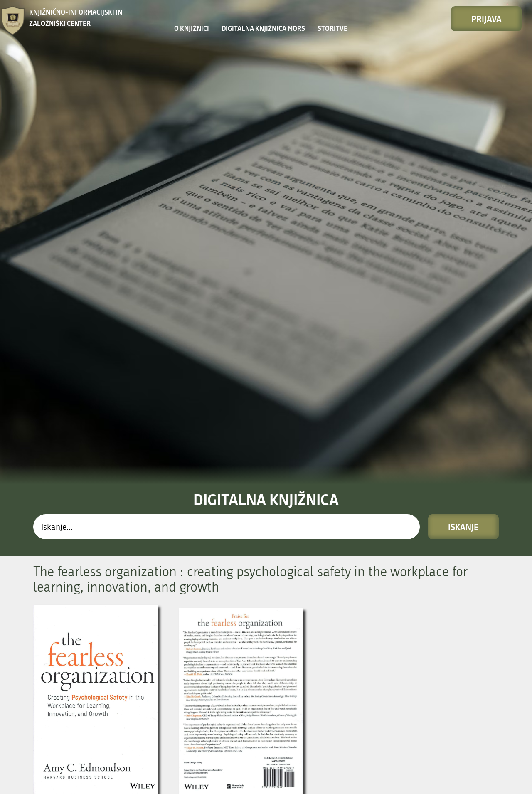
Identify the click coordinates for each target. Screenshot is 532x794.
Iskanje (463, 317)
